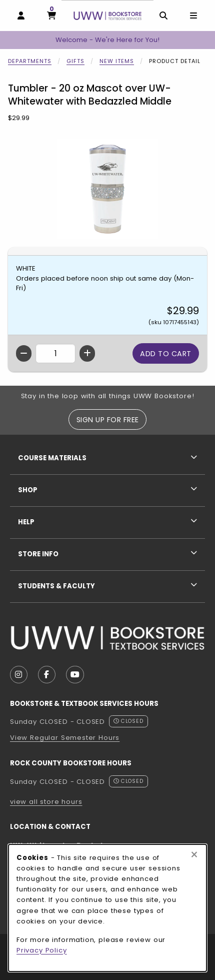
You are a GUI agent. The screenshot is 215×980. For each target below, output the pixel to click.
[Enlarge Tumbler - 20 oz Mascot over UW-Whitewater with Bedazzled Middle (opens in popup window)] (107, 189)
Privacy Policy (42, 950)
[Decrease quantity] (24, 353)
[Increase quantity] (87, 353)
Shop (28, 490)
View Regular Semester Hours (65, 738)
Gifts (75, 61)
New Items (117, 61)
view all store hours (46, 802)
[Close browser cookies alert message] (194, 855)
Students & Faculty (56, 586)
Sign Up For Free (108, 420)
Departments (30, 61)
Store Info (38, 554)
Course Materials (52, 458)
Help (26, 522)
